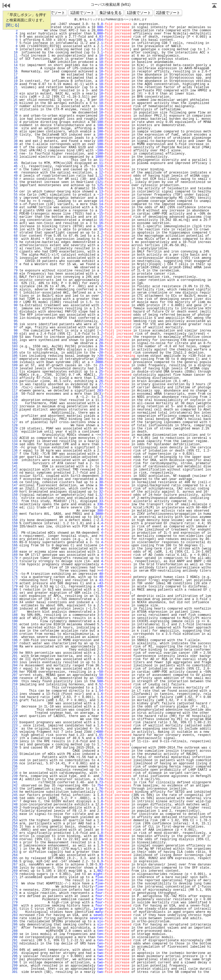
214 (15, 697)
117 (15, 391)
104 (15, 350)
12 (15, 59)
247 (15, 801)
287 (15, 928)
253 (15, 820)
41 (15, 151)
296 (15, 956)
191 (15, 625)
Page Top (214, 6)
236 (15, 767)
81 (15, 277)
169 (15, 555)
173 (15, 568)
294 (15, 950)
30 (15, 116)
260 (15, 843)
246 (15, 798)
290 (15, 937)
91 (15, 309)
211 (15, 688)
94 (15, 318)
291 (15, 941)
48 (15, 173)
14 (15, 65)
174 (15, 571)
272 (15, 880)
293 (15, 947)
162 (15, 533)
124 (15, 413)
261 (15, 846)
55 (15, 195)
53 (15, 189)
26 (15, 103)
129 (15, 429)
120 (15, 400)
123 (15, 410)
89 (15, 302)
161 (15, 530)
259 (15, 839)
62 (15, 217)
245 (15, 795)
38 (15, 141)
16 (15, 72)
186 (15, 609)
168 (15, 552)
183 (15, 599)
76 (15, 261)
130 (15, 432)
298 (15, 963)
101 (15, 340)
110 (15, 369)
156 (15, 514)
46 (15, 166)
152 (15, 501)
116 (15, 388)
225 (15, 732)
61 (15, 214)
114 (15, 381)
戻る (7, 6)
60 (15, 211)
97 (15, 328)
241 (15, 783)
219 (15, 713)
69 (15, 239)
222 (15, 722)
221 (15, 719)
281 (15, 909)
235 (15, 764)
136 (15, 451)
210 (15, 685)
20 (15, 84)
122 (15, 407)
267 (15, 865)
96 (15, 324)
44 (15, 160)
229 (15, 745)
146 (15, 482)
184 (15, 602)
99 (15, 334)
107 (15, 359)
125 (15, 416)
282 (15, 912)
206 (15, 672)
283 (15, 915)
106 (15, 356)
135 (15, 448)
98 (15, 331)
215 (15, 700)
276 (15, 893)
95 (15, 321)
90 (15, 305)
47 (15, 170)
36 (15, 135)
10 (15, 53)
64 (15, 223)
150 (15, 495)
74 (15, 255)
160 (15, 527)
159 (15, 523)
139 (15, 460)
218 (15, 710)
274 (15, 887)
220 (15, 716)
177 (15, 580)
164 (15, 539)
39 (15, 144)
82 (15, 280)
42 (15, 154)
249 (15, 808)
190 (15, 621)
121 (15, 403)
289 (15, 934)
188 (15, 615)
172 (15, 565)
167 (15, 549)
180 (15, 590)
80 (15, 274)
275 (15, 890)
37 (15, 138)
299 (15, 966)
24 (15, 97)
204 (15, 666)
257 (15, 833)
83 (15, 283)
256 (15, 830)
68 (15, 236)
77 (15, 264)
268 (15, 868)
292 (15, 944)
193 (15, 631)
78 (15, 268)
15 (15, 68)
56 (15, 198)
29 (15, 113)
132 (15, 438)
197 (15, 644)
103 (15, 347)
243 (15, 789)
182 (15, 596)
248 (15, 805)
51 (15, 182)
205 (15, 669)
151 (15, 498)
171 (15, 561)
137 (15, 454)
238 (15, 773)
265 (15, 858)
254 (15, 824)
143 (15, 473)
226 (15, 735)
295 (15, 953)
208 (15, 678)
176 (15, 577)
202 (15, 659)
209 (15, 681)
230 (15, 748)
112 (15, 375)
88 (15, 299)
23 (15, 94)
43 (15, 157)
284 (15, 918)
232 (15, 754)
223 (15, 726)
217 (15, 707)
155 (15, 511)
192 (15, 628)
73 (15, 252)
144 (15, 476)
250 (15, 811)
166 (15, 546)
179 (15, 587)
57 (15, 201)
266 (15, 862)
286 (15, 925)
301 (15, 972)
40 (15, 147)
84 (15, 286)
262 (15, 849)
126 (15, 419)
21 (15, 87)
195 (15, 637)
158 (15, 520)
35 (15, 132)
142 (15, 470)
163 (15, 536)
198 (15, 647)
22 (15, 91)
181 (15, 593)
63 (15, 220)
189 (15, 618)
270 (15, 874)
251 (15, 814)
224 (15, 729)
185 (15, 606)
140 (15, 463)
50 (15, 179)
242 (15, 786)
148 (15, 489)
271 (15, 877)
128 (15, 425)
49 (15, 176)
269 (15, 871)
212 (15, 691)
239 (15, 776)
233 (15, 757)
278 (15, 899)
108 (15, 362)
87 (15, 296)
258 (15, 836)
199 (15, 650)
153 (15, 504)
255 (15, 827)
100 (15, 337)
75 (15, 258)
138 (15, 457)
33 (15, 125)
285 (15, 922)
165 (15, 542)
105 (15, 353)
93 (15, 315)
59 (15, 207)
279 (15, 903)
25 (15, 100)
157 (15, 517)
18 (15, 78)
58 (15, 204)
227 (15, 738)
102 (15, 343)
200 (15, 653)
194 (15, 634)
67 (15, 233)
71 (15, 245)
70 (15, 242)
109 (15, 365)
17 (15, 75)
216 (15, 704)
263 (15, 852)
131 (15, 435)
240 (15, 779)
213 (15, 694)
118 (15, 394)
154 (15, 508)
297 (15, 959)
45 (15, 163)
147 (15, 486)
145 (15, 479)
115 (15, 384)
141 (15, 467)
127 (15, 422)
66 (15, 230)
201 (15, 656)
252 (15, 817)
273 (15, 884)
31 (15, 119)
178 (15, 583)
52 (15, 185)
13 (15, 62)
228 (15, 741)
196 (15, 640)
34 (15, 128)
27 (15, 106)
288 (15, 931)
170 (15, 558)
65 (15, 226)
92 (15, 312)
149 (15, 492)
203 (15, 662)
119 (15, 397)
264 (15, 855)
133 (15, 441)
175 (15, 574)
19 (15, 81)
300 (15, 969)
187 (15, 612)
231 (15, 751)
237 (15, 770)
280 (15, 906)
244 (15, 792)
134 (15, 444)
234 (15, 760)
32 (15, 122)
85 (15, 290)
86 (15, 293)
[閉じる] (12, 25)
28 (15, 110)
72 (15, 249)
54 (15, 192)
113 (15, 378)
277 (15, 896)
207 (15, 675)
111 (15, 372)
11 (15, 56)
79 (15, 271)
